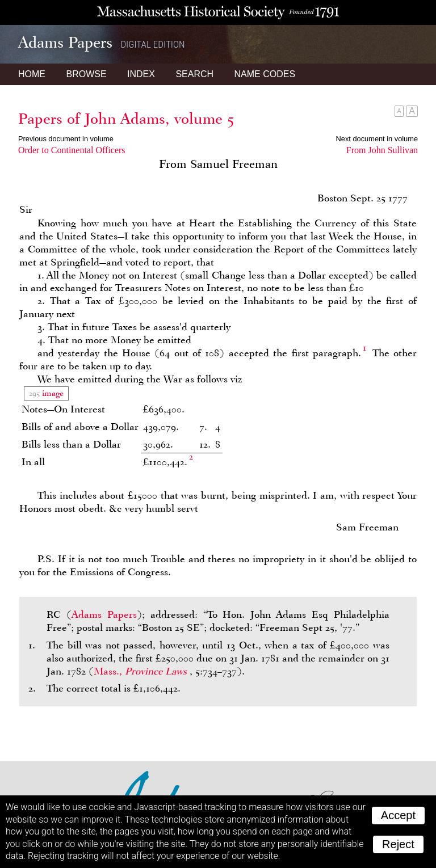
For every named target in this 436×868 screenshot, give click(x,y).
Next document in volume (377, 139)
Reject (398, 844)
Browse (86, 74)
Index (141, 74)
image (52, 393)
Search (194, 74)
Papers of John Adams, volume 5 (126, 119)
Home (32, 74)
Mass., (142, 671)
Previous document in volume (66, 139)
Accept (398, 815)
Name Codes (265, 74)
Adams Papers (104, 614)
